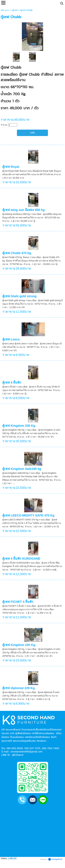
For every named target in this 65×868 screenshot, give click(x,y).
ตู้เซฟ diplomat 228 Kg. (19, 688)
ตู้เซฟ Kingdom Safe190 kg (22, 469)
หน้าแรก (5, 10)
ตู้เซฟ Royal (11, 167)
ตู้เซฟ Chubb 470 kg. (17, 253)
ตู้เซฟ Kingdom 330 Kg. (19, 426)
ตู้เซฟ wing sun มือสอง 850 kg (24, 210)
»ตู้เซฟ (14, 10)
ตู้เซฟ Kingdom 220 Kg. (19, 645)
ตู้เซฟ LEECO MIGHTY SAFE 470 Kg (28, 515)
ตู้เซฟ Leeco (11, 339)
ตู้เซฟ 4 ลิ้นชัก (12, 382)
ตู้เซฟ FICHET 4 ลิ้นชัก (18, 602)
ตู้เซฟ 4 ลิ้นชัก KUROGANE (21, 559)
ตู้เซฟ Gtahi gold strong (19, 296)
